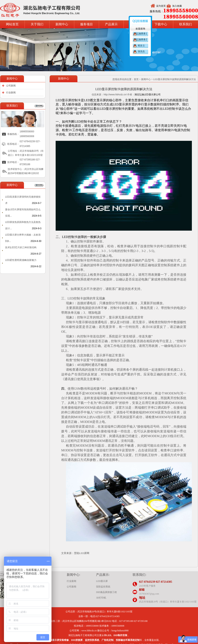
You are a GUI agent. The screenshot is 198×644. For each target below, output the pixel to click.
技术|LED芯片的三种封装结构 (21, 247)
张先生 (141, 51)
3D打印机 (101, 598)
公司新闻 (11, 86)
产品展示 (111, 24)
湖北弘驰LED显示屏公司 (147, 95)
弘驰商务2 (141, 40)
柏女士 (141, 45)
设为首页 (161, 6)
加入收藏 (177, 6)
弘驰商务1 (141, 34)
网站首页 (12, 24)
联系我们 (186, 24)
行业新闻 (11, 93)
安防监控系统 (103, 587)
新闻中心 (62, 24)
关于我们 (37, 24)
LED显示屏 (102, 581)
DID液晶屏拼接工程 (106, 592)
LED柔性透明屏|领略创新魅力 (21, 260)
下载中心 (161, 24)
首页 (136, 79)
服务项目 (87, 24)
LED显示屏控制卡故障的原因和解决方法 (175, 79)
